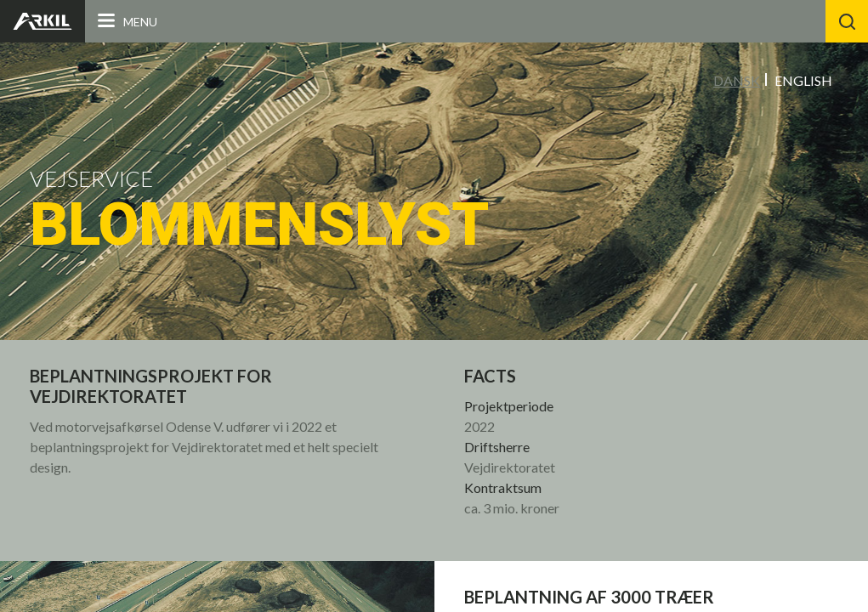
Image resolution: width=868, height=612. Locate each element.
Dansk (737, 80)
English (803, 80)
